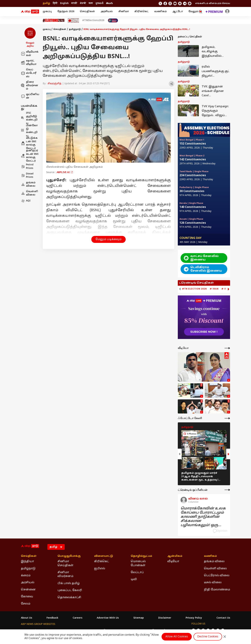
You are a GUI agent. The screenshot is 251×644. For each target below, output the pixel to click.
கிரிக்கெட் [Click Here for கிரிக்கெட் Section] (102, 561)
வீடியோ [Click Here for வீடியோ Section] (173, 561)
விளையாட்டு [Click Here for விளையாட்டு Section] (104, 556)
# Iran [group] (214, 289)
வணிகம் (161, 12)
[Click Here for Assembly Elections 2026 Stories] (54, 20)
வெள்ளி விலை (29, 193)
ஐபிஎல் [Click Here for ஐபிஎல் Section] (100, 569)
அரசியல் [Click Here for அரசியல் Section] (28, 583)
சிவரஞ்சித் (55, 84)
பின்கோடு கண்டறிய (29, 131)
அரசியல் (107, 12)
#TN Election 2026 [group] (194, 289)
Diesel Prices (27, 176)
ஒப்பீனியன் (30, 96)
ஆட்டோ (178, 12)
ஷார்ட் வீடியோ (29, 63)
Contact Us (223, 618)
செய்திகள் (87, 12)
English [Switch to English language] (64, 3)
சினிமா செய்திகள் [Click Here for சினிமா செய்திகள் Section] (65, 563)
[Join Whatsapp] (190, 3)
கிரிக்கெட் (142, 12)
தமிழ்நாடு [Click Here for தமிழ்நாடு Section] (28, 569)
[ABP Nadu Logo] (30, 12)
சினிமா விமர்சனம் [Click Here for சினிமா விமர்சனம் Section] (65, 574)
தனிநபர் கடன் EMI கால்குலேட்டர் (30, 156)
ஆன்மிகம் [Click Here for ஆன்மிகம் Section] (175, 556)
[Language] (56, 547)
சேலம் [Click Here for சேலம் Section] (26, 604)
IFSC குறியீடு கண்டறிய (29, 118)
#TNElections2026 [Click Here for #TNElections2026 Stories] (93, 21)
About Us (26, 618)
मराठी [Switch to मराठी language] (74, 3)
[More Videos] (227, 348)
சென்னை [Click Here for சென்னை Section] (28, 590)
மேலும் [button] (195, 12)
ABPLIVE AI (65, 172)
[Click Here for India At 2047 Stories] (113, 20)
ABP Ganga (119, 631)
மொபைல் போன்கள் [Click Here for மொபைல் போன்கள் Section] (138, 563)
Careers (77, 618)
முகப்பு (47, 12)
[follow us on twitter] (160, 3)
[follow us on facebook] (165, 3)
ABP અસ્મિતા (102, 631)
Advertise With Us (108, 618)
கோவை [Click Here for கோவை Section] (27, 597)
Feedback (52, 618)
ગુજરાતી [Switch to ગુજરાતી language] (99, 3)
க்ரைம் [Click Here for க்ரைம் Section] (26, 576)
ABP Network (29, 631)
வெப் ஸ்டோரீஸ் (29, 73)
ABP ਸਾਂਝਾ (134, 631)
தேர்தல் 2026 (66, 12)
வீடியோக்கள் (30, 54)
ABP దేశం (163, 631)
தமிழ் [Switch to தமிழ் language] (46, 3)
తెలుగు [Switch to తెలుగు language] (109, 3)
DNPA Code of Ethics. (62, 637)
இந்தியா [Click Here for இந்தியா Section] (27, 561)
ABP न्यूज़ (59, 631)
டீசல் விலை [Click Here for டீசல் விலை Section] (213, 583)
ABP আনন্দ (72, 631)
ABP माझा (87, 631)
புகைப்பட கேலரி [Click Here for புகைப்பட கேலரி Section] (70, 590)
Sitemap (139, 618)
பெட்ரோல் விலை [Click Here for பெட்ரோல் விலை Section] (217, 576)
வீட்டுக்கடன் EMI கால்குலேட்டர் (29, 143)
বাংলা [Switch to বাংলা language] (91, 3)
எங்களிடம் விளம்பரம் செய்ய (213, 3)
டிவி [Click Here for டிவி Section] (134, 579)
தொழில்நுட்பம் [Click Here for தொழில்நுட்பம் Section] (141, 556)
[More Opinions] (227, 490)
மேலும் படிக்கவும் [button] (109, 239)
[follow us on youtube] (175, 3)
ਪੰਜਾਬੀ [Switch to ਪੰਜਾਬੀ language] (83, 3)
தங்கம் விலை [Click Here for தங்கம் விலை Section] (214, 561)
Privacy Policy (194, 618)
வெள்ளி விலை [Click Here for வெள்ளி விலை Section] (215, 569)
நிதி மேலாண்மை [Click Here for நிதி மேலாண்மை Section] (217, 590)
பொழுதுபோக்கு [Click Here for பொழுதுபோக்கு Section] (69, 556)
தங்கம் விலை (28, 184)
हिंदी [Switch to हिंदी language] (55, 3)
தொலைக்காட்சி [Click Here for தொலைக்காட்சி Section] (69, 598)
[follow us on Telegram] (185, 3)
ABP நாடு (149, 631)
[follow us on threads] (170, 3)
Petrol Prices (27, 167)
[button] (30, 38)
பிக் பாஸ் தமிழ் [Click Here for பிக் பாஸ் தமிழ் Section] (69, 583)
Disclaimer (165, 618)
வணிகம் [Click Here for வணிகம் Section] (210, 556)
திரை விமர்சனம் (30, 85)
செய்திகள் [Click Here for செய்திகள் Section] (29, 556)
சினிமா (124, 12)
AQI (26, 201)
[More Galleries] (227, 418)
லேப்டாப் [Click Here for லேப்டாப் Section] (137, 572)
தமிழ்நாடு (75, 29)
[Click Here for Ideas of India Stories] (73, 20)
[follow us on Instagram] (180, 3)
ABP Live (45, 631)
